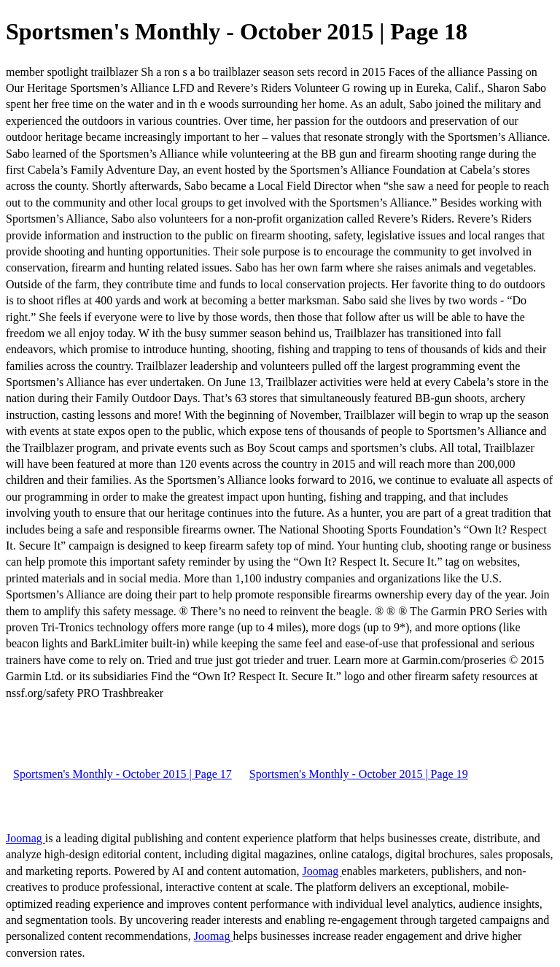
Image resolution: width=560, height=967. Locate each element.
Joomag (26, 838)
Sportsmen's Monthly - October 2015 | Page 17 (122, 774)
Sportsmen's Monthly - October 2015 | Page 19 (359, 774)
